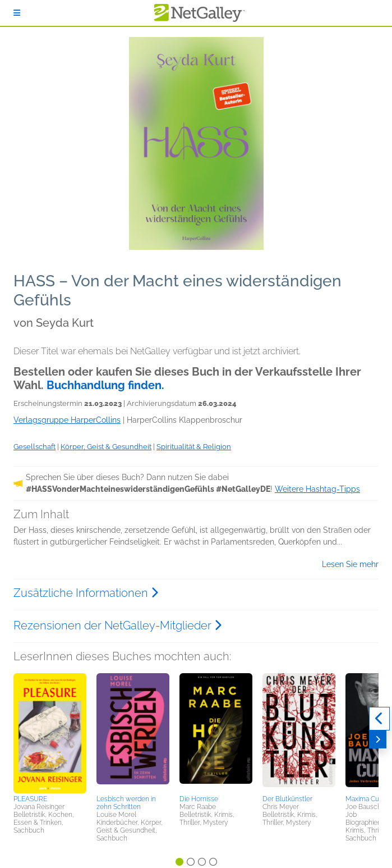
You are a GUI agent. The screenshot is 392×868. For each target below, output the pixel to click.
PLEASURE (30, 799)
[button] (50, 732)
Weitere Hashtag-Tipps (317, 489)
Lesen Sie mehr (350, 564)
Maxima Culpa (367, 799)
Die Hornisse (199, 799)
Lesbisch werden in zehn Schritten (126, 803)
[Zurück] (379, 719)
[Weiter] (378, 739)
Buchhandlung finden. (105, 385)
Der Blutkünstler (287, 799)
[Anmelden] (17, 13)
